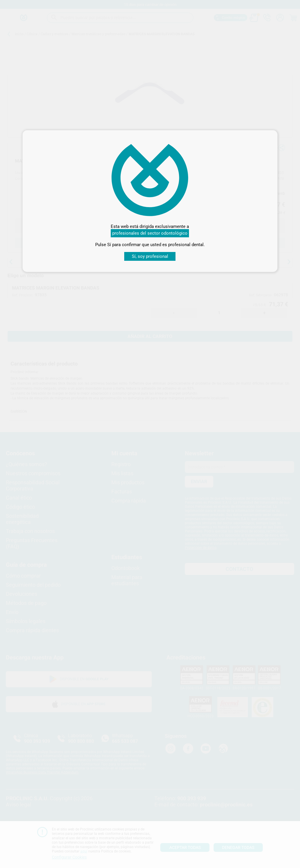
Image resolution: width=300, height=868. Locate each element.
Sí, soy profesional (150, 256)
